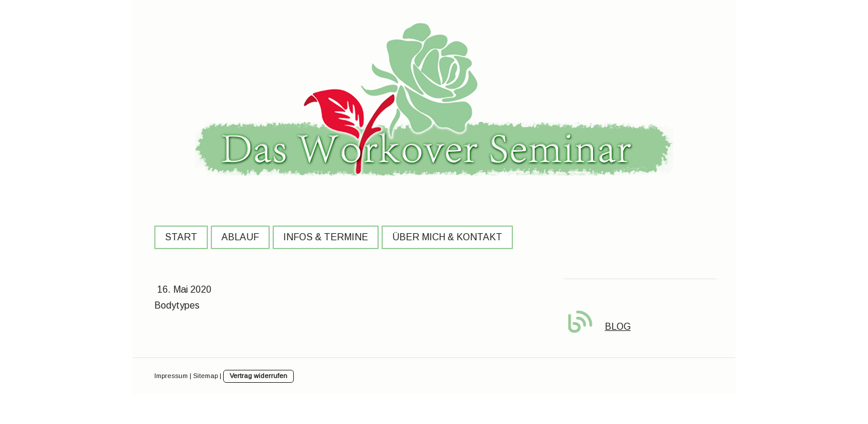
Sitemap (206, 376)
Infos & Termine (326, 237)
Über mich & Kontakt (447, 237)
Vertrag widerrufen (259, 376)
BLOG (618, 327)
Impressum (171, 376)
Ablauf (240, 237)
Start (181, 237)
